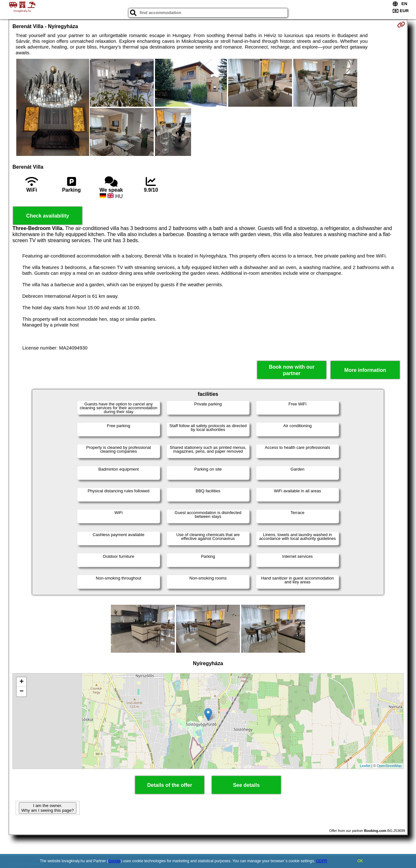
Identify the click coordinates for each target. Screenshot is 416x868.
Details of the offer (170, 785)
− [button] (22, 692)
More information (365, 370)
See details (246, 785)
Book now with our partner (292, 370)
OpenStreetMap (389, 766)
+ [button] (22, 682)
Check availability (48, 216)
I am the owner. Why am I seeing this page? (48, 808)
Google (115, 861)
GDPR (322, 861)
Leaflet (365, 766)
